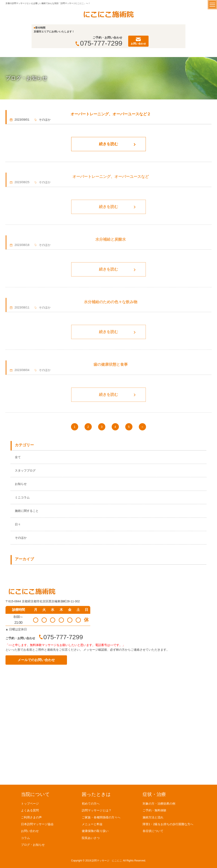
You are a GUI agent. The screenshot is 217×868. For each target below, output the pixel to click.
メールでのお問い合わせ (36, 660)
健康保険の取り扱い (95, 831)
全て (18, 457)
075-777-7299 (99, 43)
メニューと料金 (92, 824)
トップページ (30, 803)
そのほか (21, 538)
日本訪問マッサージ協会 (37, 824)
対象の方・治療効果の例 (159, 803)
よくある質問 (30, 810)
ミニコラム (22, 497)
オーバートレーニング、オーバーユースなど (111, 177)
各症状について (153, 831)
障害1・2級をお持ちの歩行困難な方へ (168, 824)
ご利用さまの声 (31, 817)
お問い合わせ (30, 831)
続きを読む (108, 144)
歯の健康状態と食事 (111, 364)
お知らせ (21, 484)
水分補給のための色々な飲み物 (111, 302)
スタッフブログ (25, 470)
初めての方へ (91, 803)
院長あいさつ (91, 838)
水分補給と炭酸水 (111, 239)
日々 (18, 524)
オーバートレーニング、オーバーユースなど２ (111, 114)
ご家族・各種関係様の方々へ (101, 817)
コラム (25, 838)
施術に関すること (27, 511)
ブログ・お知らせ (33, 845)
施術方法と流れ (153, 817)
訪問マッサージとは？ (97, 810)
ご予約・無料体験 (154, 810)
